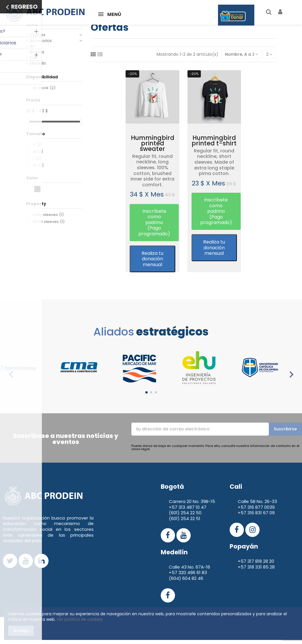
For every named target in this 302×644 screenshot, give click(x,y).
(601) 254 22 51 (185, 518)
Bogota (37, 52)
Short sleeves (49, 222)
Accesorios (41, 41)
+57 (243, 507)
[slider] (28, 121)
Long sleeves (48, 215)
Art (33, 46)
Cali (33, 58)
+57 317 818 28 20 (256, 561)
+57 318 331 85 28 (256, 567)
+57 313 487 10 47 (188, 507)
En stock (44, 88)
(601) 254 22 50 (185, 513)
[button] (154, 223)
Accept (21, 631)
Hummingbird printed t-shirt (214, 140)
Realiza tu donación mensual (152, 259)
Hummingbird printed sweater (153, 143)
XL (38, 165)
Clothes (37, 35)
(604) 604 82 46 (186, 578)
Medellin (38, 63)
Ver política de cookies (80, 619)
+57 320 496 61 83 (188, 572)
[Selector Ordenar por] (241, 54)
